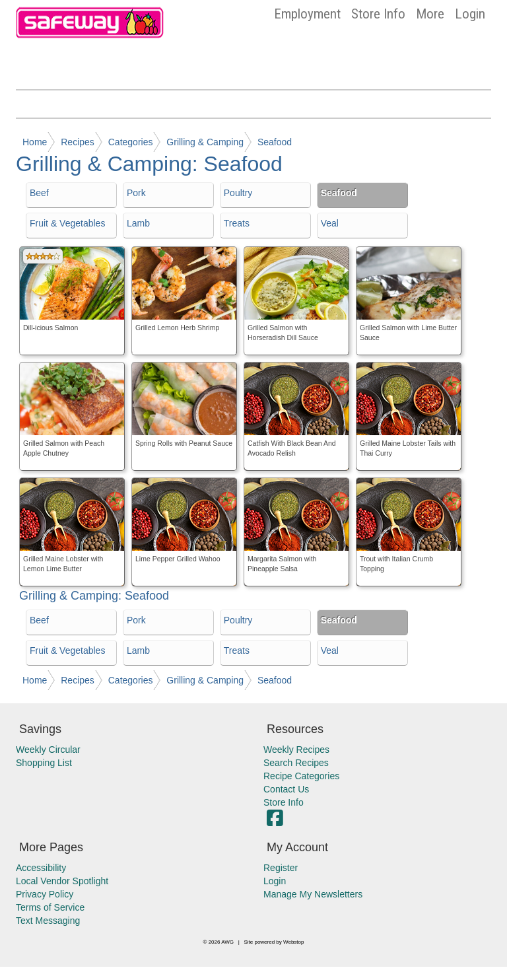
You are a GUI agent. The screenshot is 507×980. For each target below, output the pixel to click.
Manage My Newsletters (313, 894)
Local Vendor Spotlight (62, 881)
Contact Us (286, 789)
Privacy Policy (45, 894)
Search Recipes (296, 763)
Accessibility (41, 868)
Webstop (293, 942)
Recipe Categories (301, 776)
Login (470, 14)
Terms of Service (50, 907)
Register (281, 868)
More (430, 14)
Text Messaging (48, 921)
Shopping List (44, 763)
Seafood (275, 142)
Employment (307, 14)
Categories (131, 142)
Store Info (378, 14)
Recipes (78, 142)
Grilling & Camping (205, 142)
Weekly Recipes (296, 750)
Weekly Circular (48, 750)
